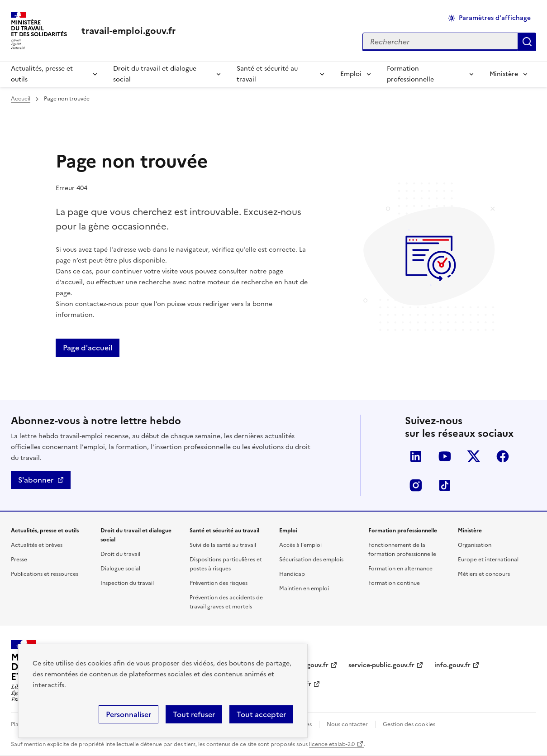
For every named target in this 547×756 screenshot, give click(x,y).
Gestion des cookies (409, 724)
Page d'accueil (88, 348)
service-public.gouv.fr (381, 665)
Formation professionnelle (410, 74)
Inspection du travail (127, 583)
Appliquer (527, 42)
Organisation (475, 545)
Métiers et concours (484, 574)
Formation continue (394, 583)
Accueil (21, 99)
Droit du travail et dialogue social (155, 74)
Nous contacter (347, 724)
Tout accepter (261, 714)
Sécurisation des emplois (311, 560)
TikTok (445, 485)
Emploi (351, 74)
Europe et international (488, 560)
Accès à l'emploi (300, 545)
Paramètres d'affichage (495, 18)
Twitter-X (474, 456)
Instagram (416, 485)
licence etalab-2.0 (332, 744)
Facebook (503, 456)
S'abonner (36, 480)
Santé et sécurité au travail (267, 74)
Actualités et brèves (37, 545)
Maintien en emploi (304, 589)
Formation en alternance (400, 569)
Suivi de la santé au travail (223, 545)
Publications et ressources (45, 574)
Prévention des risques (219, 583)
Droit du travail (120, 554)
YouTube (445, 456)
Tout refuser (194, 714)
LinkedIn (416, 456)
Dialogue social (120, 569)
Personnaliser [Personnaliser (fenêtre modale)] (128, 714)
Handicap (292, 574)
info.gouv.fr (452, 665)
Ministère (504, 74)
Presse (19, 560)
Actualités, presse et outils (42, 74)
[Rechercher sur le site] (440, 42)
